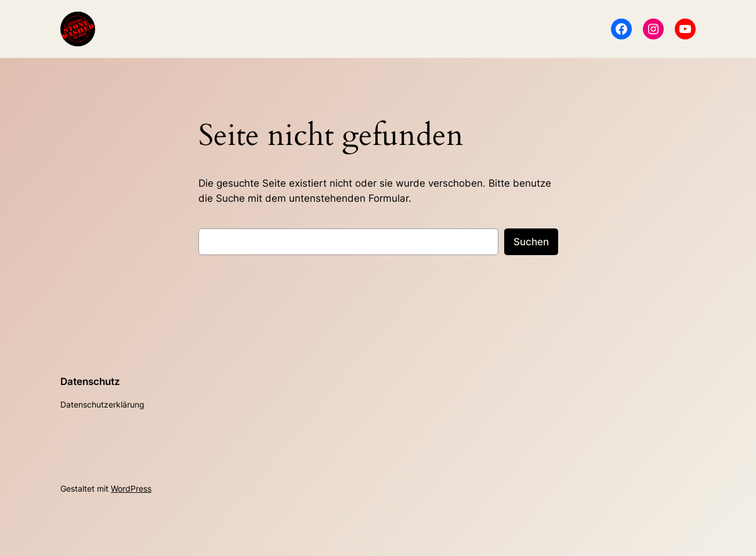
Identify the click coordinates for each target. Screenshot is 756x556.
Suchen (531, 242)
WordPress (131, 488)
